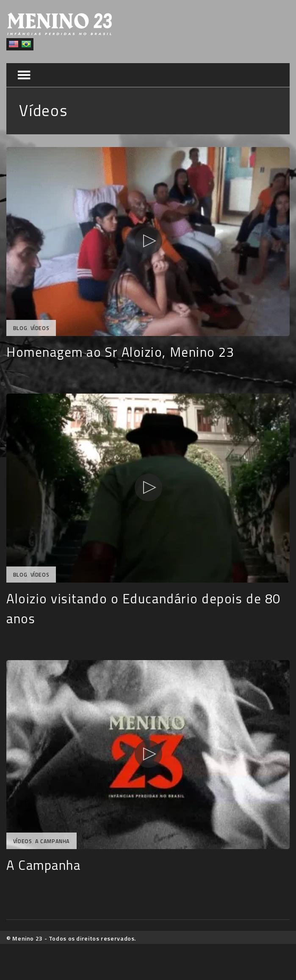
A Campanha (53, 841)
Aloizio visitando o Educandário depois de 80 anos (144, 608)
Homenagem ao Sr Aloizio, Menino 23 (120, 352)
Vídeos (40, 328)
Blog (20, 328)
